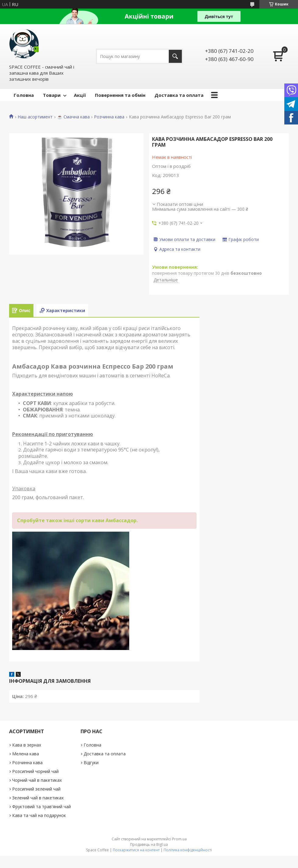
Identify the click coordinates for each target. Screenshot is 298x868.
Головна (24, 95)
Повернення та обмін (120, 95)
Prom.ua (179, 839)
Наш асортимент (35, 117)
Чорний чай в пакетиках (37, 780)
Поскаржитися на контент (136, 850)
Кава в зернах (27, 745)
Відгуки (91, 762)
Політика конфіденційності (188, 850)
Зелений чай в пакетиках (38, 798)
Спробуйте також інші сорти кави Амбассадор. (77, 520)
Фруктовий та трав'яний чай (42, 807)
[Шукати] (175, 56)
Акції (80, 95)
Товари (52, 95)
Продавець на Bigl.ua (149, 844)
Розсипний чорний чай (35, 771)
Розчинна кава (109, 117)
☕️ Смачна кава (73, 117)
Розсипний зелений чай (36, 789)
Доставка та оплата (179, 95)
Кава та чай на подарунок (39, 815)
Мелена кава (26, 754)
